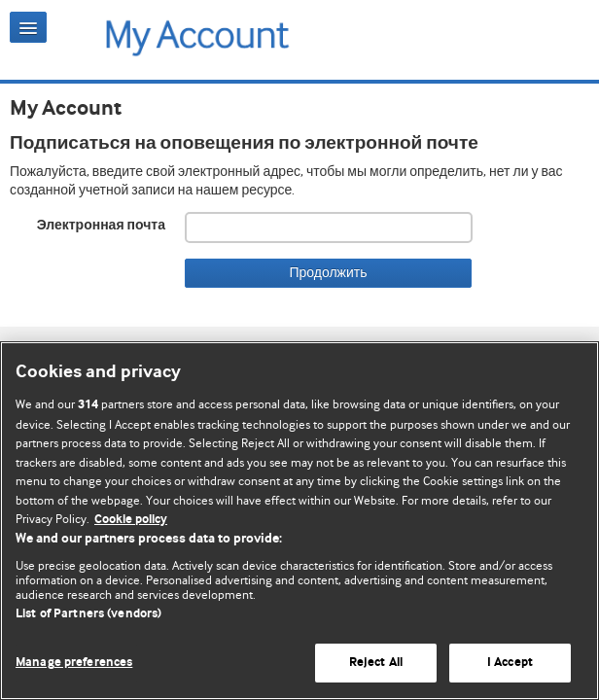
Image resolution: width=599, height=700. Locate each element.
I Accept (510, 663)
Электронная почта (101, 226)
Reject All (376, 663)
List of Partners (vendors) (88, 614)
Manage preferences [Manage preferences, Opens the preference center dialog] (74, 663)
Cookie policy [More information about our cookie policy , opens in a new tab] (131, 520)
